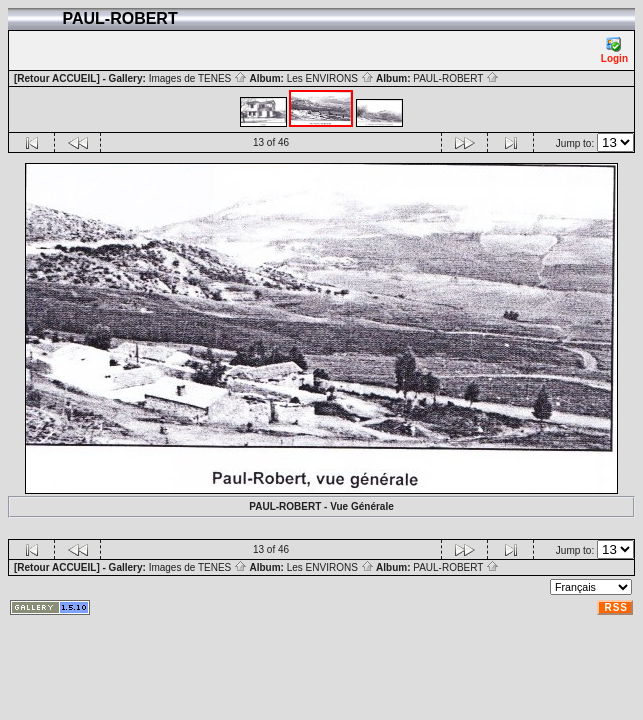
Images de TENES (198, 78)
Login (614, 50)
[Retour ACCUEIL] (57, 78)
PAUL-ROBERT (456, 78)
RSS (616, 607)
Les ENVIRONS (330, 78)
